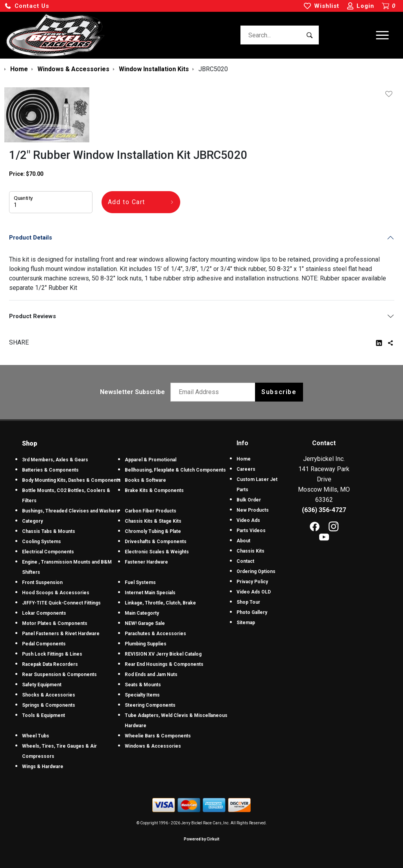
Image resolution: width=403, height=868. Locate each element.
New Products (253, 510)
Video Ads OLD (254, 592)
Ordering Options (256, 571)
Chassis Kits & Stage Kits (153, 521)
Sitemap (246, 623)
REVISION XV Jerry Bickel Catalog (163, 654)
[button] (27, 6)
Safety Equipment (42, 685)
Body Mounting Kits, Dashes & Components (71, 480)
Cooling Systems (42, 542)
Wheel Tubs (36, 736)
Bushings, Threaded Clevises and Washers (71, 511)
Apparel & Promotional (151, 460)
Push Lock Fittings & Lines (52, 654)
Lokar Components (44, 613)
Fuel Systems (140, 582)
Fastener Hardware (146, 562)
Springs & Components (49, 705)
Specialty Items (142, 695)
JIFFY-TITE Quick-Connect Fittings (61, 603)
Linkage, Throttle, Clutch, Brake (160, 603)
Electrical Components (48, 552)
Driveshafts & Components (156, 542)
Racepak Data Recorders (50, 664)
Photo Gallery (252, 612)
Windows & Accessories (153, 746)
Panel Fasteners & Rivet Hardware (61, 634)
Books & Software (145, 480)
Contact (245, 561)
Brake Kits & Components (154, 490)
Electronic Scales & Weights (157, 552)
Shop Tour (248, 602)
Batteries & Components (50, 470)
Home (244, 459)
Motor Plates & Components (55, 623)
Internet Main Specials (150, 593)
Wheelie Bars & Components (158, 736)
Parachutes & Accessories (155, 634)
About (243, 541)
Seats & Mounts (143, 685)
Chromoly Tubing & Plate (153, 531)
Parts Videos (251, 531)
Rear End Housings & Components (164, 664)
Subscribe (279, 392)
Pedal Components (44, 644)
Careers (246, 469)
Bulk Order (249, 500)
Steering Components (150, 705)
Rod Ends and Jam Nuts (151, 674)
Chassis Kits (250, 551)
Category (32, 521)
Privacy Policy (252, 582)
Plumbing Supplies (146, 644)
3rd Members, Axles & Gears (55, 460)
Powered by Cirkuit (201, 839)
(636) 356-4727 (324, 510)
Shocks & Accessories (49, 695)
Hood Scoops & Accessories (56, 593)
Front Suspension (42, 582)
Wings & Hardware (43, 767)
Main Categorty (142, 613)
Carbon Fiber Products (151, 511)
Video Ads (248, 520)
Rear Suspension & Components (59, 674)
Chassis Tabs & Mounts (49, 531)
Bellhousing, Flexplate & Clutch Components (175, 470)
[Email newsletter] (215, 392)
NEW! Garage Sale (145, 623)
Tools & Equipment (43, 715)
